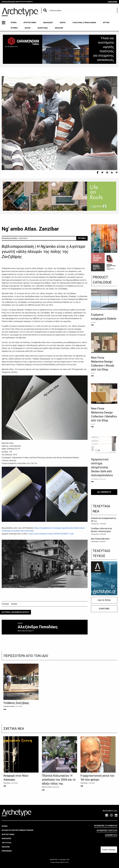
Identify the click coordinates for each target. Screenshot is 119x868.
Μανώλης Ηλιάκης (47, 787)
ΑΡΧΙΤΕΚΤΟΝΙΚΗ (30, 23)
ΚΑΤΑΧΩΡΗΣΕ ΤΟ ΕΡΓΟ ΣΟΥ (107, 830)
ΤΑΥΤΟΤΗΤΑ (6, 843)
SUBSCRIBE (113, 2)
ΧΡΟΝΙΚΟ (14, 28)
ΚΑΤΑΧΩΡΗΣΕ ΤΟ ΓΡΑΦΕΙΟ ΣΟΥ (106, 826)
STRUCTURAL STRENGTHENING (84, 23)
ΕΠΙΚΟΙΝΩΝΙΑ (7, 851)
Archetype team (95, 524)
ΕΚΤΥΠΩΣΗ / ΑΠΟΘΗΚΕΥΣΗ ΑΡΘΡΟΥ (15, 612)
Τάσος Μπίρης (7, 783)
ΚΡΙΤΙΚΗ (106, 23)
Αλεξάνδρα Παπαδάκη (9, 706)
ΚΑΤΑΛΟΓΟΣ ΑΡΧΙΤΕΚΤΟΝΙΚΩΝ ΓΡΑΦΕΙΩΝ (17, 830)
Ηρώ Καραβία (95, 542)
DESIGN (28, 28)
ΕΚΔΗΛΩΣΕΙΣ (48, 23)
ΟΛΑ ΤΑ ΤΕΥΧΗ (104, 600)
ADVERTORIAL (43, 28)
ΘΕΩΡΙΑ (63, 23)
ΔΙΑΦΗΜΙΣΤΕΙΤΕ (111, 835)
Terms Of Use (64, 862)
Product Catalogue (109, 850)
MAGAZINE (59, 28)
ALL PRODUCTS (104, 492)
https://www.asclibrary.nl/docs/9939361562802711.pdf (51, 534)
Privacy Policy (55, 862)
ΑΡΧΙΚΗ (14, 23)
